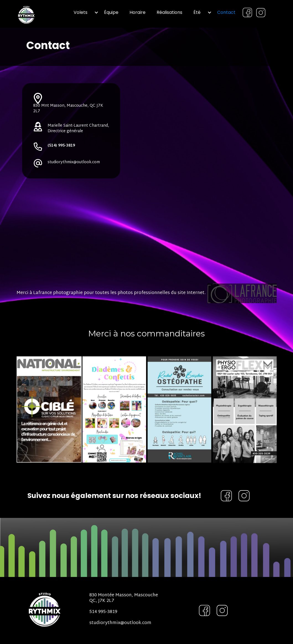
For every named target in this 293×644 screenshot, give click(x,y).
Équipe (111, 12)
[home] (37, 14)
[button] (83, 12)
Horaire (138, 12)
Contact (226, 12)
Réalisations (169, 12)
